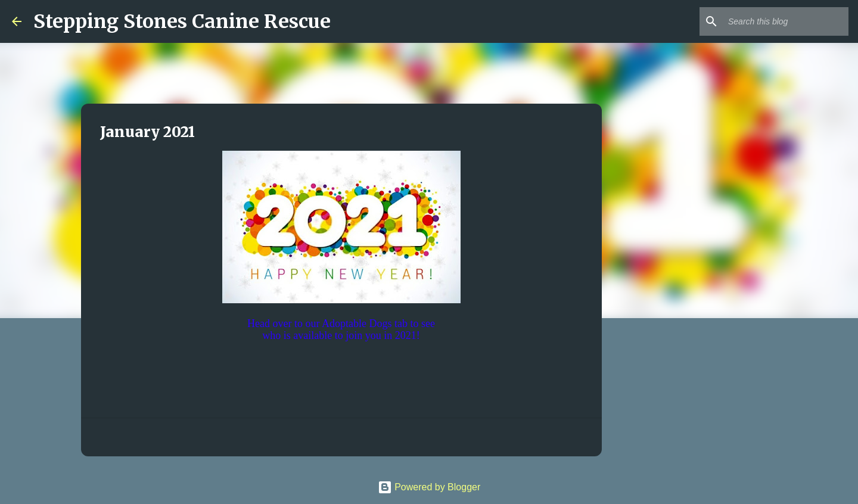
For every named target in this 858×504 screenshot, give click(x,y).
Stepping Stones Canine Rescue (182, 21)
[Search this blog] (786, 21)
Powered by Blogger (429, 487)
